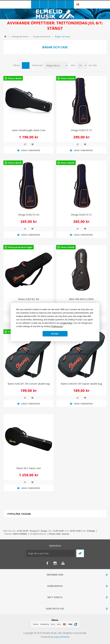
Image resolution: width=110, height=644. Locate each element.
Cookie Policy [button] (66, 323)
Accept (55, 334)
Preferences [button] (57, 326)
